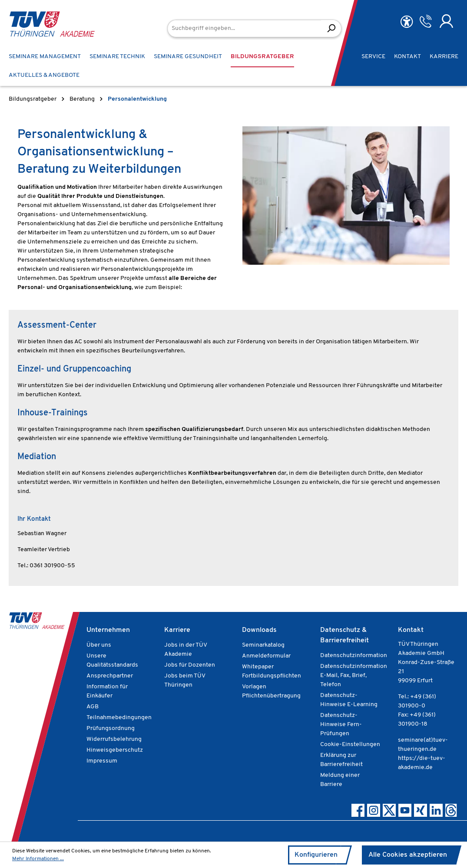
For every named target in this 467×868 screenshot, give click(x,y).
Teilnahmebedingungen (119, 718)
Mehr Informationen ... (38, 859)
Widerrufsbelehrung (114, 739)
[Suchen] (331, 28)
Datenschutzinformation (354, 656)
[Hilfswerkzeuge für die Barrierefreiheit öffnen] (407, 22)
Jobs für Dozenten (190, 665)
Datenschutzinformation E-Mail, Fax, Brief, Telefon (354, 676)
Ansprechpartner (110, 676)
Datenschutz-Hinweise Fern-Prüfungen (341, 725)
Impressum (102, 761)
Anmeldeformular (266, 656)
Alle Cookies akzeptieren (408, 855)
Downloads (259, 630)
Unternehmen (108, 630)
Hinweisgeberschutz (115, 750)
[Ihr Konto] (446, 21)
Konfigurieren (316, 855)
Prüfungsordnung (111, 728)
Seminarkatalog (263, 645)
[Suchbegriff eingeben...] (244, 28)
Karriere (177, 630)
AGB (93, 707)
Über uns (99, 645)
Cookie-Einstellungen (350, 745)
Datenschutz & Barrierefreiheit (344, 635)
